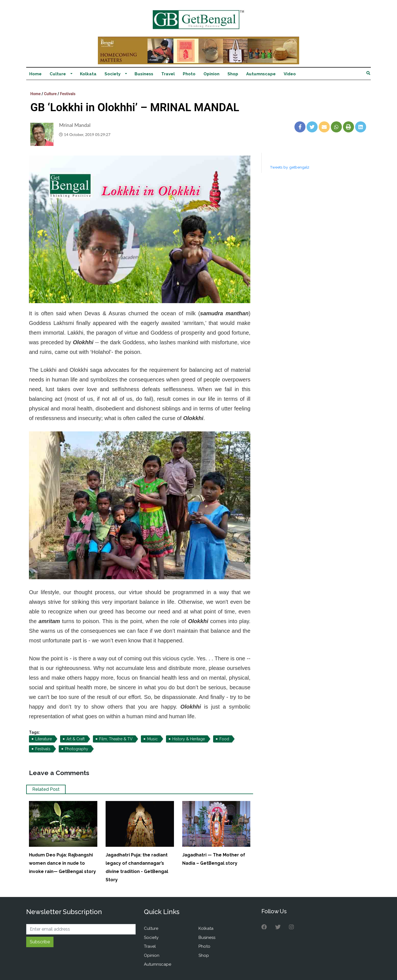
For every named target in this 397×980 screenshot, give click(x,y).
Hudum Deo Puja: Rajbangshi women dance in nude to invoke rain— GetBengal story (62, 863)
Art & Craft (76, 739)
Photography (77, 749)
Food (224, 739)
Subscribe (40, 942)
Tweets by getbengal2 (290, 167)
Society (112, 74)
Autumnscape (261, 74)
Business (144, 74)
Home (35, 74)
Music (152, 739)
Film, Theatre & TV (116, 739)
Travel (168, 74)
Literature (44, 739)
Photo (189, 74)
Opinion (211, 74)
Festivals (68, 94)
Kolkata (88, 74)
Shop (233, 74)
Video (290, 74)
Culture (58, 74)
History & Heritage (189, 739)
